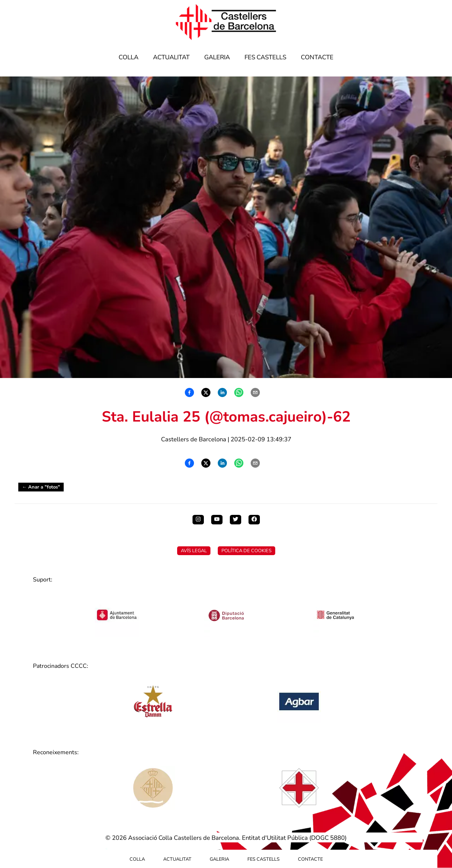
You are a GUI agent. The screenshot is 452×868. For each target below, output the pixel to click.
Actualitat (171, 57)
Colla (128, 57)
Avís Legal (194, 551)
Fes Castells (265, 57)
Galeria (217, 57)
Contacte (317, 57)
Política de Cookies (246, 551)
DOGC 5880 (328, 838)
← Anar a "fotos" (41, 487)
